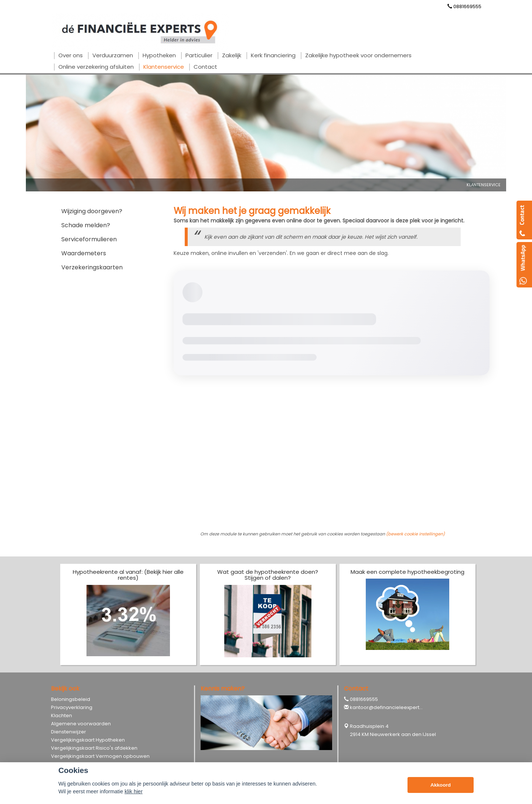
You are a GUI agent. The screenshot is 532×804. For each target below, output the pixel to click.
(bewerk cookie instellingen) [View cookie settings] (415, 534)
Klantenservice (484, 185)
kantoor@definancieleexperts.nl (388, 707)
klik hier (134, 791)
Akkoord (441, 785)
